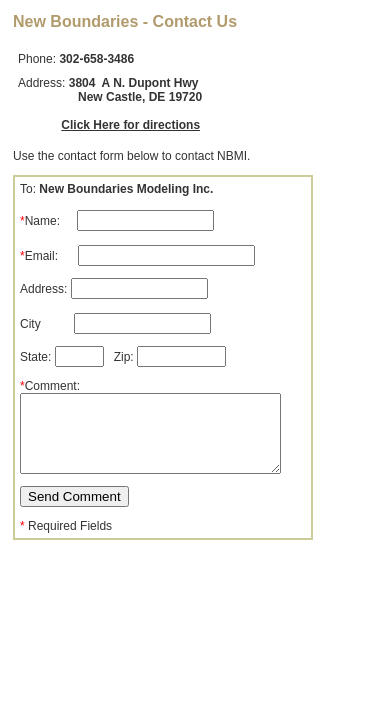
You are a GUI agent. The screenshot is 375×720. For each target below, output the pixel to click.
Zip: (170, 357)
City (115, 324)
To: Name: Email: (137, 222)
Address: (114, 289)
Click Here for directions (130, 125)
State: (63, 357)
